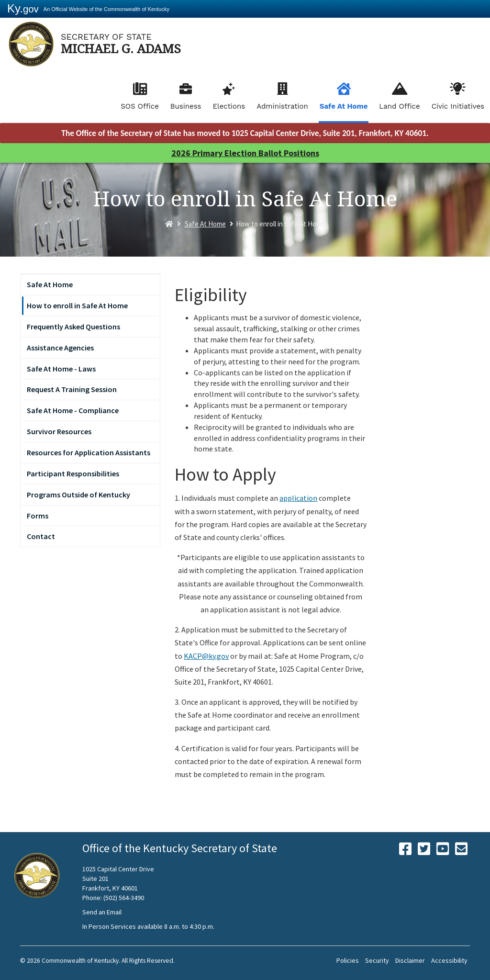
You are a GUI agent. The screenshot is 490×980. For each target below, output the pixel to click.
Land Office (399, 106)
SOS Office (140, 106)
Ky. (23, 8)
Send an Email (102, 912)
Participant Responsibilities (73, 473)
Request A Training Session (72, 389)
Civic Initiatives (458, 106)
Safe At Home (344, 106)
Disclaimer (410, 960)
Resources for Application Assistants (89, 452)
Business (186, 106)
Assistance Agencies (60, 348)
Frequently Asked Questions (73, 327)
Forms (38, 516)
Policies (348, 960)
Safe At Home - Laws (61, 369)
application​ (298, 498)
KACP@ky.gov (206, 656)
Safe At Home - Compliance (73, 410)
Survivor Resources (59, 431)
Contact (41, 536)
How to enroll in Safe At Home (77, 305)
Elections (229, 106)
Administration (282, 106)
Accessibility (449, 960)
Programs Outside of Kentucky (78, 495)
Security (377, 960)
